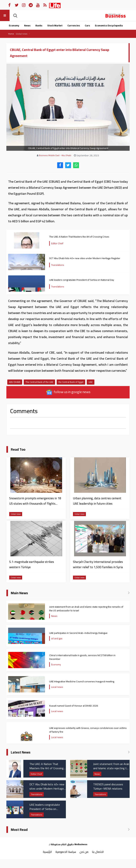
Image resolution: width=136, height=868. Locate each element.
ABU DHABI (15, 382)
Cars (87, 25)
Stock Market (55, 25)
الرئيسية (47, 852)
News (27, 25)
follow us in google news (68, 392)
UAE (91, 382)
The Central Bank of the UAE (39, 382)
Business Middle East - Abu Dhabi (55, 155)
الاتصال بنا (98, 852)
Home (11, 34)
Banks (39, 25)
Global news (22, 34)
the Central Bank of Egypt (71, 382)
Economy (14, 25)
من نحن (84, 852)
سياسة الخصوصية (66, 852)
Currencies (74, 25)
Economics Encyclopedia (109, 25)
